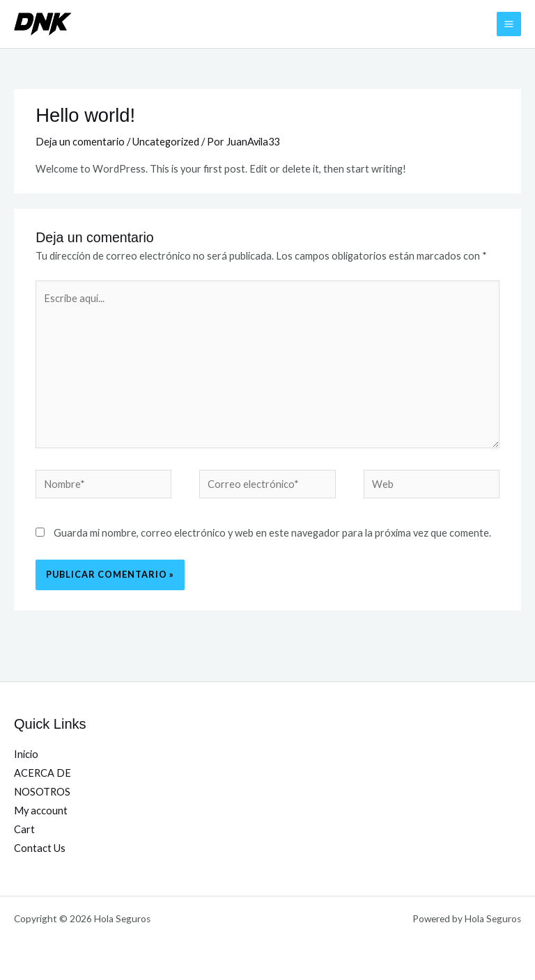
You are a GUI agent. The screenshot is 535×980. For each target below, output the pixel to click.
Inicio (26, 754)
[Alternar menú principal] (509, 24)
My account (41, 811)
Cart (24, 829)
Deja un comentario (80, 142)
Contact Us (40, 848)
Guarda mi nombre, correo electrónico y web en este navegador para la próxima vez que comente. (272, 533)
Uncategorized (166, 142)
